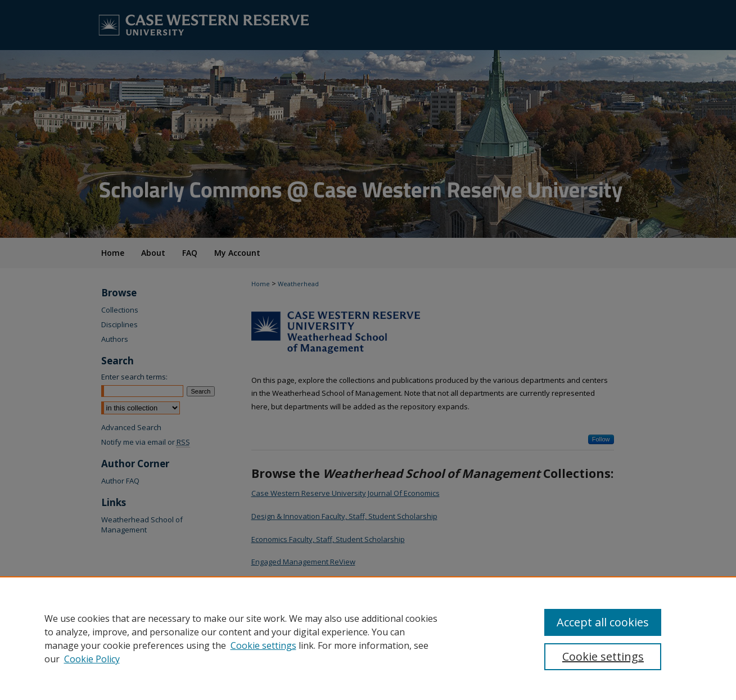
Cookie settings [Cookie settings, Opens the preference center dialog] (603, 656)
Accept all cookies (603, 622)
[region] (368, 638)
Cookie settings (263, 645)
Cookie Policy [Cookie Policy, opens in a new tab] (92, 659)
